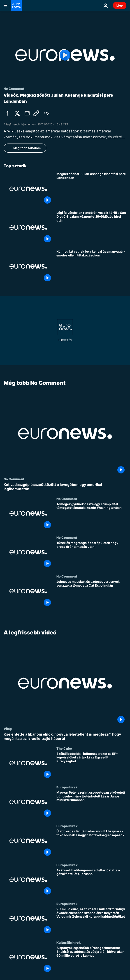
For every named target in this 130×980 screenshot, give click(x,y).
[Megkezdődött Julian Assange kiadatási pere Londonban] (91, 189)
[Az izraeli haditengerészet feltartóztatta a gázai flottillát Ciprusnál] (91, 882)
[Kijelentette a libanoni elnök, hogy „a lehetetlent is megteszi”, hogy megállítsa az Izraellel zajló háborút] (65, 736)
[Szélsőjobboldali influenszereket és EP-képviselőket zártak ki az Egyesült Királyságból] (91, 766)
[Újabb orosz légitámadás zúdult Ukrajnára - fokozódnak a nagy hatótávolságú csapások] (91, 843)
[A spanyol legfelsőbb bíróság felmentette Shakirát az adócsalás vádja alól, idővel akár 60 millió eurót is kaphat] (91, 960)
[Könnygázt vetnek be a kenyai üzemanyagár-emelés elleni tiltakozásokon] (91, 266)
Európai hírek (67, 787)
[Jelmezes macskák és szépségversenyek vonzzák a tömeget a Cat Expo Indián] (91, 594)
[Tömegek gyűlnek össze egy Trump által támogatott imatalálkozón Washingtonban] (91, 516)
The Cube (64, 748)
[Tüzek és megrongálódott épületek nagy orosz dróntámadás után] (91, 555)
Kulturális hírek (68, 942)
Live (120, 5)
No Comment (14, 479)
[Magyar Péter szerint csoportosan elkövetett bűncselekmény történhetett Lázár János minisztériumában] (91, 805)
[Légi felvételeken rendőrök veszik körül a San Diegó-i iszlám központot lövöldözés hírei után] (91, 228)
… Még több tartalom (25, 148)
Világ (8, 729)
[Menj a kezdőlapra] (16, 5)
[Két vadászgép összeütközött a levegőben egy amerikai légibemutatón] (65, 487)
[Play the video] (65, 55)
